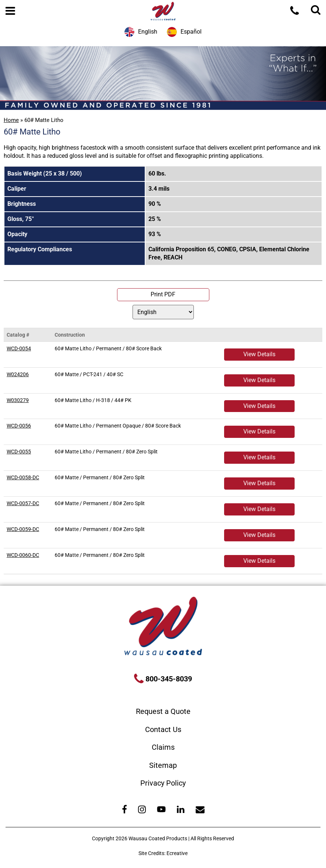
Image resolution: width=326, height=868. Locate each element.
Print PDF (163, 294)
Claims (163, 747)
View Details (259, 354)
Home (11, 120)
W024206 (18, 374)
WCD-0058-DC (23, 477)
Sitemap (163, 765)
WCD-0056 (19, 426)
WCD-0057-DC (23, 503)
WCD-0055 (19, 452)
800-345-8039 (168, 679)
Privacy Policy (163, 783)
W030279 (18, 400)
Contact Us (163, 729)
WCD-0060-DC (23, 555)
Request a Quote (163, 711)
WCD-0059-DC (23, 529)
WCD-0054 (19, 348)
